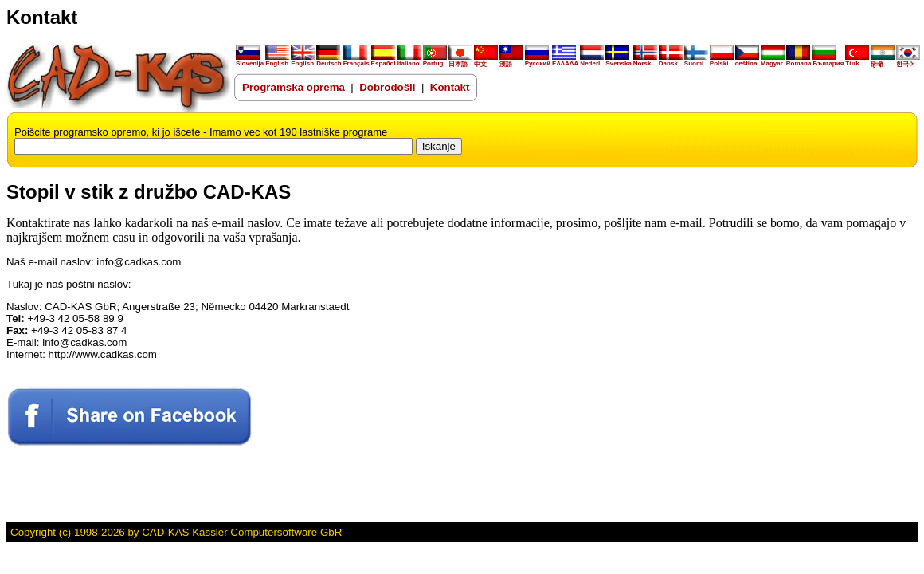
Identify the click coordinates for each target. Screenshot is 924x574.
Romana (799, 61)
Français (356, 61)
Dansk (671, 61)
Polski (722, 61)
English (277, 61)
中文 (486, 61)
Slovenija (250, 61)
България (828, 61)
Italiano (409, 61)
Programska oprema (294, 87)
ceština (747, 61)
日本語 (460, 61)
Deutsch (329, 61)
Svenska (618, 61)
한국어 (908, 61)
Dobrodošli (389, 87)
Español (384, 61)
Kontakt (450, 87)
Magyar (773, 61)
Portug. (435, 61)
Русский (538, 63)
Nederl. (592, 61)
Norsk (645, 61)
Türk (857, 61)
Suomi (696, 61)
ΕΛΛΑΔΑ (565, 63)
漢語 (511, 61)
